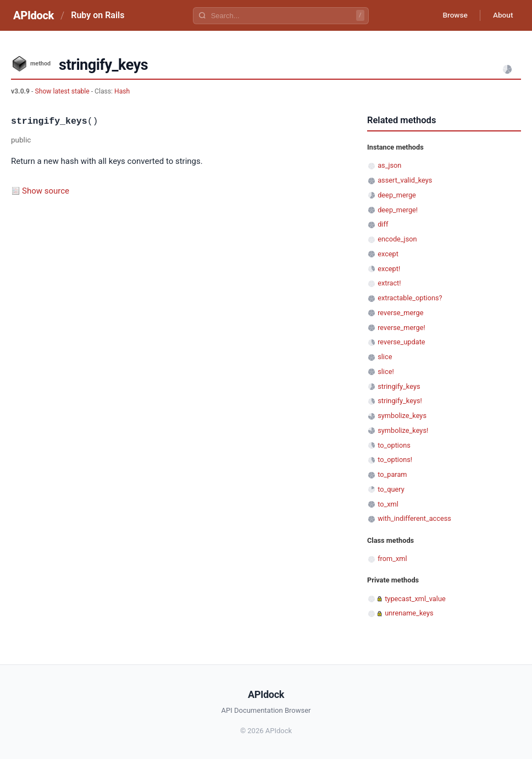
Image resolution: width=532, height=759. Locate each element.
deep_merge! (398, 210)
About (502, 15)
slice (385, 357)
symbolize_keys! (403, 430)
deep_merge (397, 195)
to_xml (388, 504)
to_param (392, 474)
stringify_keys (399, 386)
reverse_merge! (401, 328)
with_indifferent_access (414, 518)
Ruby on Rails (98, 15)
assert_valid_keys (405, 180)
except (388, 254)
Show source (46, 191)
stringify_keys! (400, 401)
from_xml (392, 559)
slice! (386, 372)
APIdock (34, 15)
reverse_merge (400, 313)
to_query (391, 489)
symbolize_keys (402, 416)
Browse (452, 15)
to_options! (395, 460)
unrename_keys (409, 613)
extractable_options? (410, 298)
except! (389, 269)
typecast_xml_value (415, 599)
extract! (389, 283)
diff (383, 224)
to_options (394, 445)
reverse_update (401, 342)
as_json (389, 165)
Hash (122, 91)
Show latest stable (63, 91)
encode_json (397, 239)
